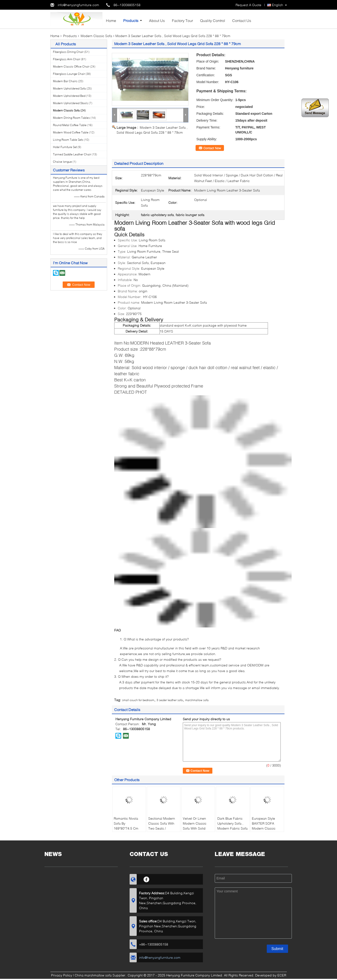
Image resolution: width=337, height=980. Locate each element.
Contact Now (212, 148)
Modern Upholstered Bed (69, 96)
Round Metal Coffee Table (70, 125)
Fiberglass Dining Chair (68, 52)
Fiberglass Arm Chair (67, 59)
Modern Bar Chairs (65, 81)
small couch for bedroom (138, 700)
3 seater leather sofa (170, 700)
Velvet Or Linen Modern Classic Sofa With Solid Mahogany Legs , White (196, 828)
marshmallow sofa (197, 700)
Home (111, 20)
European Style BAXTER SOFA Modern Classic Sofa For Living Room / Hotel (264, 828)
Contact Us (242, 20)
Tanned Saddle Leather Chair (72, 154)
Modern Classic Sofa (96, 36)
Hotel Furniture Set (65, 147)
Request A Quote (248, 5)
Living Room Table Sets (68, 140)
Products (131, 20)
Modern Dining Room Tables (71, 118)
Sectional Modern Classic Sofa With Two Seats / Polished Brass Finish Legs (162, 828)
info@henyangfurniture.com (78, 5)
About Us (157, 20)
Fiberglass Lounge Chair (69, 74)
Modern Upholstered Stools (70, 103)
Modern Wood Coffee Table (71, 132)
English (278, 5)
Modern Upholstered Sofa (69, 88)
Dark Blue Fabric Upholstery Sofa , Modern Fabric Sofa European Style (232, 826)
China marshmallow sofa (93, 975)
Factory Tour (182, 20)
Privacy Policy (62, 975)
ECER (282, 975)
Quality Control (213, 20)
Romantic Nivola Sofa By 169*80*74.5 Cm (126, 823)
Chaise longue (62, 162)
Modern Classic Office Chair (71, 66)
